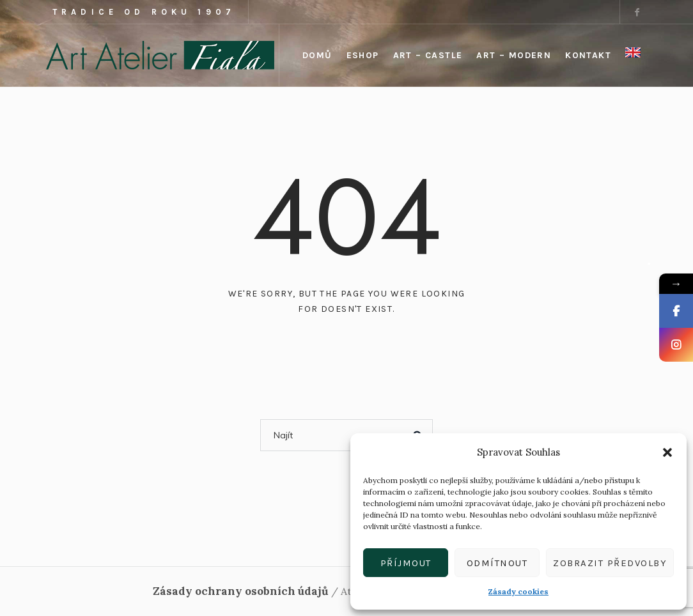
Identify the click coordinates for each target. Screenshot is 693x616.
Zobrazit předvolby (610, 563)
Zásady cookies (518, 591)
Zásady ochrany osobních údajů (241, 591)
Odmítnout (497, 563)
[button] (667, 452)
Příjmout (406, 563)
